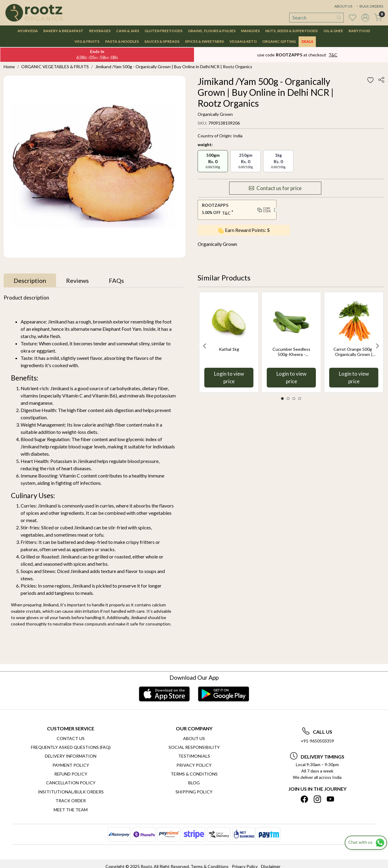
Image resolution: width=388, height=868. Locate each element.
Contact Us (71, 738)
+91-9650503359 (317, 741)
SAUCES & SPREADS (162, 41)
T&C (333, 55)
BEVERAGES (100, 31)
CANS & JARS (128, 31)
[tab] (30, 280)
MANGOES (250, 31)
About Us (194, 738)
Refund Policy (71, 774)
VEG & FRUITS (87, 41)
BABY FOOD (359, 31)
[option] (229, 342)
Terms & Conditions (194, 774)
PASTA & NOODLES (122, 41)
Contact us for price (275, 188)
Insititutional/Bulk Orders (71, 792)
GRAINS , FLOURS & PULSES (212, 31)
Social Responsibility (194, 747)
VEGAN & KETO (243, 41)
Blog (194, 783)
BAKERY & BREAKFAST (63, 31)
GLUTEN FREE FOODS (164, 31)
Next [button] (377, 346)
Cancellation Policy (71, 783)
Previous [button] (205, 346)
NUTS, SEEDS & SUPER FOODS (291, 31)
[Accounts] (365, 18)
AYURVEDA (28, 31)
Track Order (71, 801)
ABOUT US (343, 6)
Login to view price (229, 378)
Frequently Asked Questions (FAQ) (71, 747)
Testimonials (194, 756)
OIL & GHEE (333, 31)
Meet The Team (71, 810)
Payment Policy (71, 765)
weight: (205, 144)
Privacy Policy (194, 765)
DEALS (307, 41)
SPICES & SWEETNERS (204, 41)
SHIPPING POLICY (194, 792)
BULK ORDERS (369, 6)
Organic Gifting (279, 41)
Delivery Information (71, 756)
